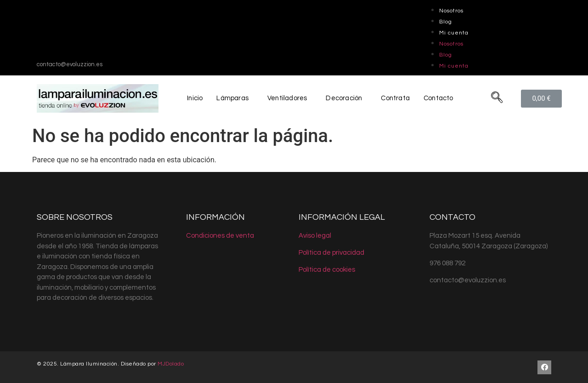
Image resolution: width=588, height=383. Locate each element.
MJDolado (171, 364)
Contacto (440, 98)
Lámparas (232, 98)
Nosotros (451, 11)
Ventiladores (286, 98)
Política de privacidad (331, 253)
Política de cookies (327, 270)
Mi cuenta (454, 33)
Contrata (396, 98)
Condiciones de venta (220, 236)
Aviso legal (315, 236)
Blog (446, 22)
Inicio (194, 98)
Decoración (344, 98)
